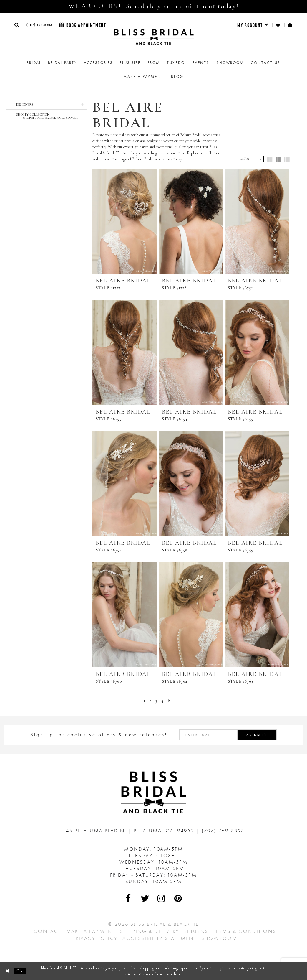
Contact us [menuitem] (266, 63)
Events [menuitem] (201, 63)
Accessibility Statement (159, 938)
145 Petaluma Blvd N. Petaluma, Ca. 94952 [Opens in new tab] (129, 831)
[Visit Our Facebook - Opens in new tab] (129, 898)
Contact (48, 931)
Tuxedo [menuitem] (176, 63)
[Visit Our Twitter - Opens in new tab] (145, 898)
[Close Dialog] (8, 971)
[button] (17, 25)
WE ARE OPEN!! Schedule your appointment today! (154, 6)
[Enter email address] (228, 735)
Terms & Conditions (245, 931)
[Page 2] (150, 701)
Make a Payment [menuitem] (144, 76)
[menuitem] (253, 25)
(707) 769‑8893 (39, 25)
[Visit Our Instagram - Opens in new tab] (162, 898)
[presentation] (125, 221)
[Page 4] (163, 701)
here (177, 974)
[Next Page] (170, 701)
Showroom (219, 938)
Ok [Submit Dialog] (20, 971)
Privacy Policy (95, 938)
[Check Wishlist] (278, 25)
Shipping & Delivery (150, 931)
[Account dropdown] (253, 25)
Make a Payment (91, 931)
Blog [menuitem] (177, 76)
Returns (196, 931)
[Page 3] (156, 701)
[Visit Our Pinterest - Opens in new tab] (178, 898)
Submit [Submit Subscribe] (257, 735)
